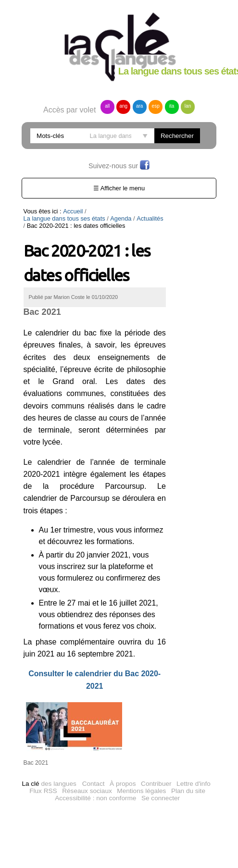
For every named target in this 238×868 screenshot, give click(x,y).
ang (123, 106)
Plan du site (188, 779)
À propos (123, 772)
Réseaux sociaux (87, 779)
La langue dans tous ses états (129, 211)
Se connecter (161, 787)
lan (188, 106)
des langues (49, 772)
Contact (94, 772)
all (107, 106)
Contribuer (156, 772)
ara (139, 106)
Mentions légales (141, 779)
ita (172, 106)
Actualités (67, 218)
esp (156, 106)
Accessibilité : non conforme (95, 787)
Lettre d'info (194, 772)
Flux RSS (43, 779)
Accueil (73, 211)
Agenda (38, 218)
